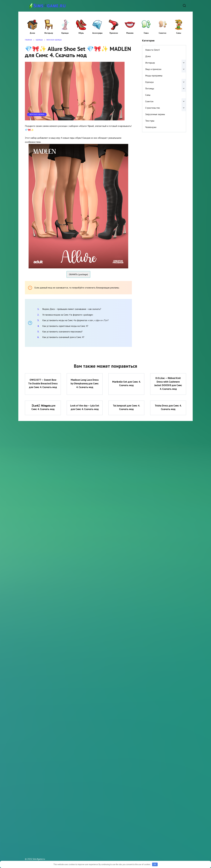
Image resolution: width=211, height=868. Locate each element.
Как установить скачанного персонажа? (62, 332)
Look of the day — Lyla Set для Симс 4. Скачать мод (85, 407)
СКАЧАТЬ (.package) (78, 274)
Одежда (65, 27)
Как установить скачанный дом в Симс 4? (63, 337)
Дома (32, 27)
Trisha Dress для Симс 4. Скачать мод (168, 407)
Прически (114, 27)
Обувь (81, 27)
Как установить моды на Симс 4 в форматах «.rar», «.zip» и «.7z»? (75, 320)
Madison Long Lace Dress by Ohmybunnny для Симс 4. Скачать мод (85, 383)
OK (155, 864)
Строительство (153, 108)
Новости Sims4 (152, 50)
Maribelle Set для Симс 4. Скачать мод (126, 383)
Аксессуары (97, 27)
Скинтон (162, 27)
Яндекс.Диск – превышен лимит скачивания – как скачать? (72, 309)
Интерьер (49, 27)
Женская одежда (37, 114)
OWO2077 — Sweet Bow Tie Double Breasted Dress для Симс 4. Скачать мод (43, 383)
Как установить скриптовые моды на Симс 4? (65, 326)
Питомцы (150, 89)
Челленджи (151, 127)
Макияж (130, 27)
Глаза (146, 27)
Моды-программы (154, 76)
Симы (179, 27)
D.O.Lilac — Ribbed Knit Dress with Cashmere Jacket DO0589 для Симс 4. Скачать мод (168, 383)
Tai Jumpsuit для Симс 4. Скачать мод (126, 407)
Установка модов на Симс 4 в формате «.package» (68, 315)
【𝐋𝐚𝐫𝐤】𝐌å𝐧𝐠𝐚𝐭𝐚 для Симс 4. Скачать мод (43, 407)
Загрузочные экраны (155, 114)
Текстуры (150, 121)
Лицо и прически (153, 69)
